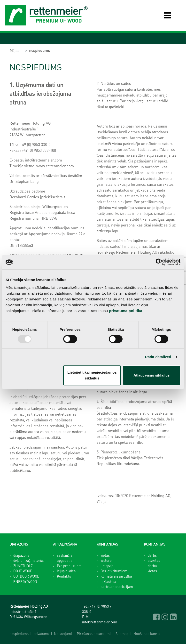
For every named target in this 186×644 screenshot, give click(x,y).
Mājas (15, 50)
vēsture (106, 560)
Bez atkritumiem (114, 571)
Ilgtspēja (107, 566)
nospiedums (39, 50)
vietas (105, 555)
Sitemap (122, 634)
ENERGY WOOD (25, 581)
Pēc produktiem (69, 566)
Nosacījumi (63, 634)
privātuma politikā (126, 311)
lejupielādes (66, 571)
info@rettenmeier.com (100, 622)
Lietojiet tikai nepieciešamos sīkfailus (92, 375)
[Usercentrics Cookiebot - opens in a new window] (159, 262)
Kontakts (64, 576)
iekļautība (108, 581)
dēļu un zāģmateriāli (29, 560)
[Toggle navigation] (164, 15)
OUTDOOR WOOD (26, 576)
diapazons (21, 555)
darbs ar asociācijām (117, 587)
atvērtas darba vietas (154, 566)
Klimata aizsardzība (116, 576)
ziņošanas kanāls (147, 634)
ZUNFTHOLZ (23, 566)
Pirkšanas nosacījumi (94, 634)
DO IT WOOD (23, 571)
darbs (152, 555)
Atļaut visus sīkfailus (151, 375)
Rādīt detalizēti (158, 357)
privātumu (41, 634)
